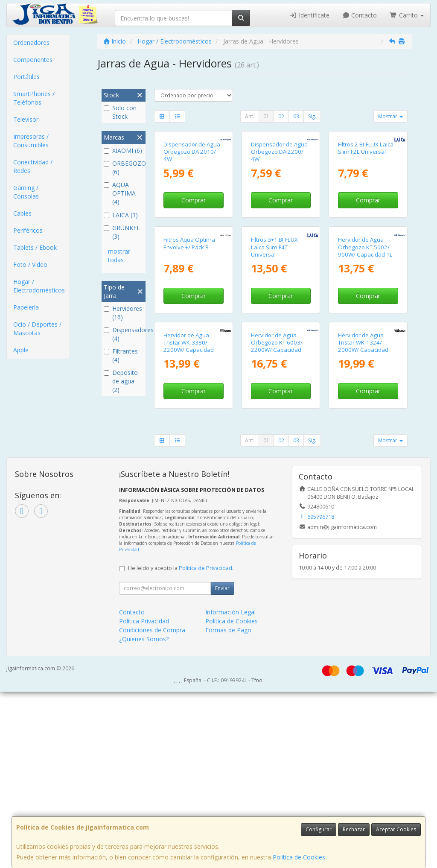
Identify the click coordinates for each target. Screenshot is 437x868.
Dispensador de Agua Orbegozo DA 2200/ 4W (279, 211)
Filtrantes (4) (121, 355)
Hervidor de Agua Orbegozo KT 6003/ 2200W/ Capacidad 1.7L (277, 523)
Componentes (33, 60)
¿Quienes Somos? (144, 815)
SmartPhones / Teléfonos (34, 98)
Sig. (312, 116)
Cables (22, 213)
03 (296, 116)
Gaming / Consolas (26, 192)
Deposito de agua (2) (121, 381)
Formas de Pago (228, 806)
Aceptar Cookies (396, 829)
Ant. (250, 116)
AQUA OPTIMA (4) (120, 193)
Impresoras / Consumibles (31, 141)
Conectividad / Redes (33, 166)
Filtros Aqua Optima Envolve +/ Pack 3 (189, 361)
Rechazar (354, 829)
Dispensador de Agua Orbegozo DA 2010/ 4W (192, 211)
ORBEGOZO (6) (124, 168)
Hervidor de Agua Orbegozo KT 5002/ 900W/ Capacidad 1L (365, 365)
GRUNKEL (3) (122, 232)
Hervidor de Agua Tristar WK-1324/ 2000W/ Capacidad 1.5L (363, 523)
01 (266, 116)
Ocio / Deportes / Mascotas (37, 329)
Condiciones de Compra (152, 806)
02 (281, 116)
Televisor (26, 119)
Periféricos (28, 230)
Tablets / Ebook (35, 247)
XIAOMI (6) (123, 151)
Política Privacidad (144, 797)
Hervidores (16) (123, 313)
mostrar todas (119, 256)
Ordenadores (31, 42)
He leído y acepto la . (181, 744)
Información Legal (230, 788)
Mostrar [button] (390, 116)
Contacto (360, 15)
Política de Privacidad (205, 744)
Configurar (319, 829)
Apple (21, 350)
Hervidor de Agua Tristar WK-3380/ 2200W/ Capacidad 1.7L (189, 523)
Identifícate (309, 15)
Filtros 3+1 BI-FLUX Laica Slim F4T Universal (274, 365)
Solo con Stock (120, 112)
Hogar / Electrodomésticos (39, 286)
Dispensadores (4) (124, 334)
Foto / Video (30, 264)
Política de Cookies (299, 857)
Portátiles (26, 77)
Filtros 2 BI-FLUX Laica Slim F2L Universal (366, 207)
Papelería (26, 307)
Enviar (222, 764)
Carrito (407, 15)
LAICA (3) (121, 215)
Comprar (194, 259)
